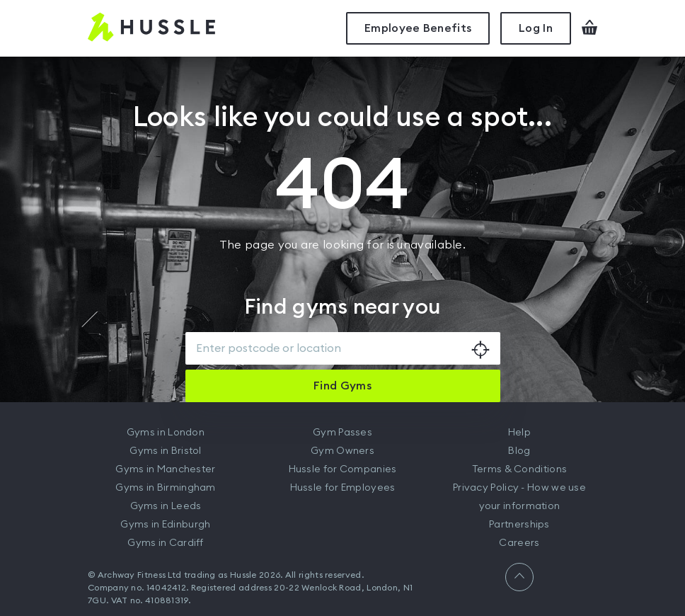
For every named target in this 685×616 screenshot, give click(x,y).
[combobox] (343, 348)
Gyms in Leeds (166, 506)
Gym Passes (342, 433)
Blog (519, 451)
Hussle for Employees (343, 488)
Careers (519, 543)
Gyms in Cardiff (166, 543)
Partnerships (519, 525)
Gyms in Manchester (165, 469)
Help (519, 433)
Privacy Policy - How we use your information (519, 497)
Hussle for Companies (343, 469)
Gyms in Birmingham (165, 488)
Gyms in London (166, 433)
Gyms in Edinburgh (165, 525)
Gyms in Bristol (166, 451)
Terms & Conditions (519, 469)
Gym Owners (342, 451)
